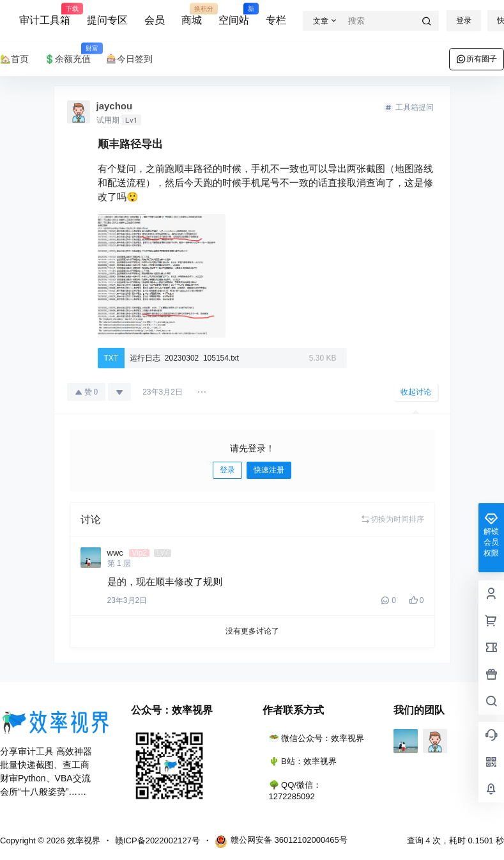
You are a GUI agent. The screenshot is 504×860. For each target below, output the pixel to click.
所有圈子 (477, 59)
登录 (464, 20)
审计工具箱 (45, 15)
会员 (155, 20)
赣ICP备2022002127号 (157, 840)
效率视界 (82, 840)
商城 (192, 15)
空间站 (234, 15)
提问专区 (107, 20)
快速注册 (269, 470)
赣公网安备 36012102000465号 (281, 841)
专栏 (276, 20)
